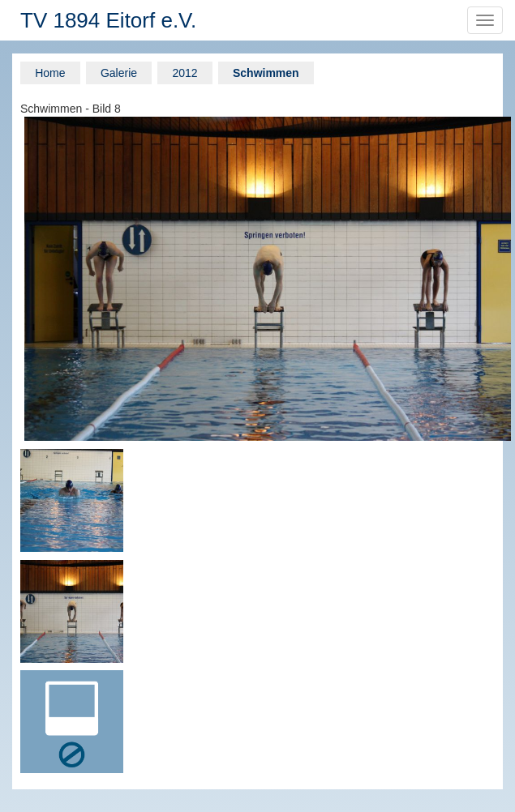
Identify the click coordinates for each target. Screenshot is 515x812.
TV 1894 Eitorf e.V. (108, 20)
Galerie (119, 73)
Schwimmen (266, 73)
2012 (185, 73)
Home (50, 73)
